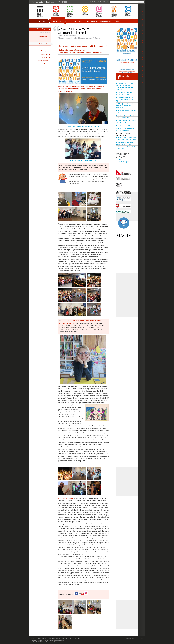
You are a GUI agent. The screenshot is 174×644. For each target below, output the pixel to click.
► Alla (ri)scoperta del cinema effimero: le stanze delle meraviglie (126, 106)
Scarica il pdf (126, 76)
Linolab (81, 21)
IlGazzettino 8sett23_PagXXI (124, 161)
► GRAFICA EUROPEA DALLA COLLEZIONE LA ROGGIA (125, 99)
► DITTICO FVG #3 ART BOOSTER (125, 89)
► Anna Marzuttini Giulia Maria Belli (127, 111)
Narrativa (120, 21)
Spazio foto (45, 54)
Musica (73, 21)
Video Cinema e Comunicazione (100, 21)
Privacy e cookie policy (53, 642)
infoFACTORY (136, 638)
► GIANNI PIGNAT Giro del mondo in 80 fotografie (126, 84)
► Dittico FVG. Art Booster (125, 128)
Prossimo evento (44, 36)
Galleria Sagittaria (43, 29)
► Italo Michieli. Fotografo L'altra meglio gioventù (125, 143)
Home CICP (42, 21)
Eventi (46, 64)
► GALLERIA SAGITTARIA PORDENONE (125, 148)
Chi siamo (57, 21)
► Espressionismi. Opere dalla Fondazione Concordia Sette (127, 138)
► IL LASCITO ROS (123, 118)
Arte (65, 21)
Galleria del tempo (45, 44)
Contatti (104, 2)
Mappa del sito (94, 2)
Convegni (45, 57)
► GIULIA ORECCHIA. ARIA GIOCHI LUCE (126, 122)
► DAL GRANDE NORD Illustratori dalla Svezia (124, 94)
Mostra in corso (45, 33)
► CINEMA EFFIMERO (124, 131)
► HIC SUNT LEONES (124, 125)
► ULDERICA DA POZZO (125, 115)
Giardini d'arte (45, 40)
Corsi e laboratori (43, 61)
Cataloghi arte (45, 51)
